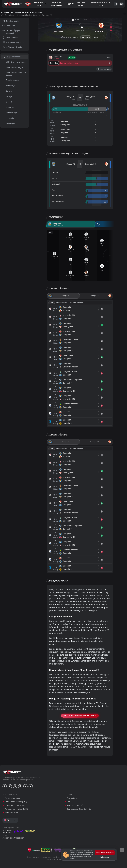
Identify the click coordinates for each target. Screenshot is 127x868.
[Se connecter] (122, 4)
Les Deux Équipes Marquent (11, 32)
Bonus (71, 4)
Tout (52, 303)
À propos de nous (12, 798)
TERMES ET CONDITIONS (16, 805)
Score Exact (9, 26)
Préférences (105, 857)
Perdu (54, 190)
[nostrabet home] (12, 772)
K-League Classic (24, 15)
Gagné (54, 178)
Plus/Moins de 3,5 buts (14, 42)
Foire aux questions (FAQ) (16, 802)
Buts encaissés (58, 202)
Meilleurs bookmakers (57, 4)
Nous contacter (11, 813)
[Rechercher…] (116, 4)
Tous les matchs (11, 21)
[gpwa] (47, 850)
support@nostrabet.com (13, 838)
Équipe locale (62, 303)
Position (55, 172)
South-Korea (10, 15)
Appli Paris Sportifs (82, 4)
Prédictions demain (12, 47)
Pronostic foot (39, 4)
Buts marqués (57, 196)
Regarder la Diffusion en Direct (80, 716)
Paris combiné (10, 38)
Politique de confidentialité (16, 809)
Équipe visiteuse (77, 303)
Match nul (56, 184)
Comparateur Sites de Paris (101, 4)
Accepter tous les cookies (105, 853)
